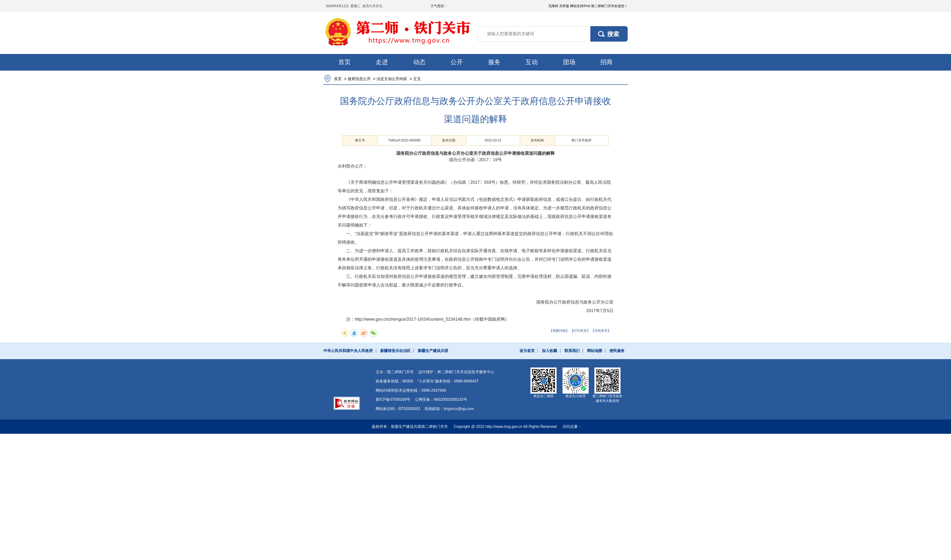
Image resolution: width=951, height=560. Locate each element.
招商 (607, 62)
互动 (532, 62)
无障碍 (553, 6)
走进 (382, 62)
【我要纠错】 (559, 331)
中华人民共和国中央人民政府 (348, 351)
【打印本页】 (580, 331)
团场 (569, 62)
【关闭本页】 (601, 331)
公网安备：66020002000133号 (441, 399)
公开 (457, 62)
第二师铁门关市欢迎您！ (609, 6)
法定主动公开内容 (392, 79)
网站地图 (595, 351)
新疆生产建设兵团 (433, 351)
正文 (417, 79)
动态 (419, 62)
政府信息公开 (359, 79)
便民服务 (617, 351)
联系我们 (572, 351)
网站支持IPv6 (580, 6)
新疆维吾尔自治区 (395, 351)
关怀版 (564, 6)
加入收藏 (549, 351)
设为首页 (527, 351)
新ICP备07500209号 (393, 399)
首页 (344, 62)
